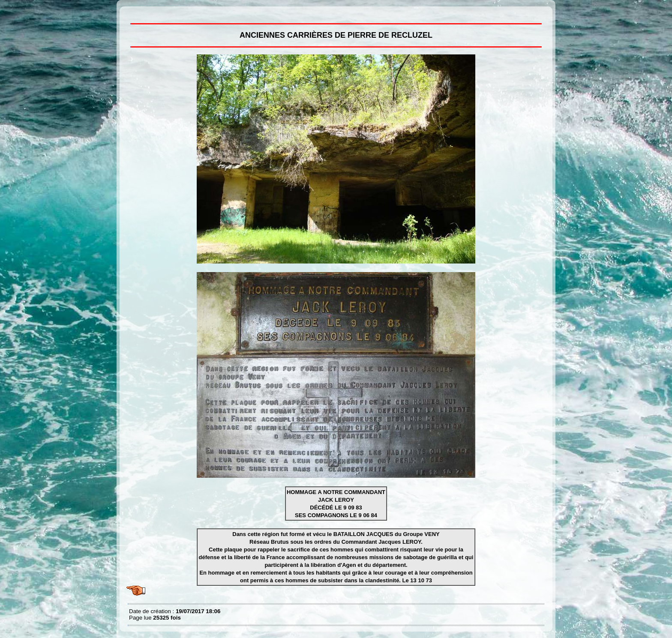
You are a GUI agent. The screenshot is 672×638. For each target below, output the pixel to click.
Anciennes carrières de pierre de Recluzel (131, 13)
